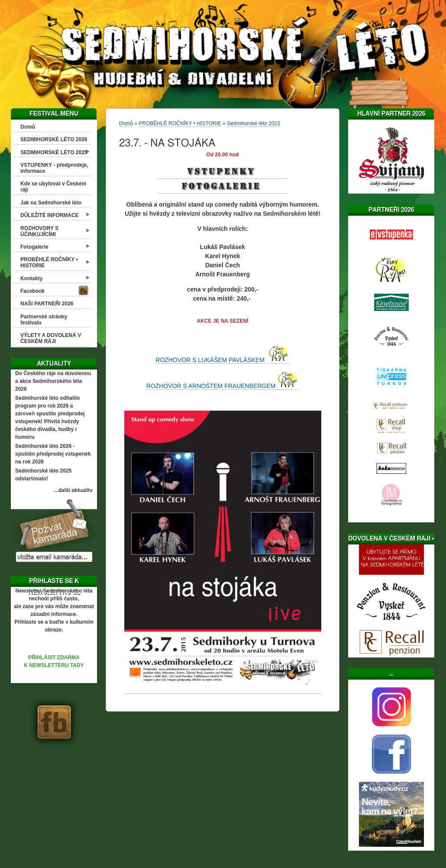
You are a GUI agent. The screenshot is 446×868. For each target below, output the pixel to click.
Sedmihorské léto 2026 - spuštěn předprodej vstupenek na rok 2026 (53, 454)
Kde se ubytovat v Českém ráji (53, 187)
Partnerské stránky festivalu (44, 320)
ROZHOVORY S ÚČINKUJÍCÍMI (39, 231)
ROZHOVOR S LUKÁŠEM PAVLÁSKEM (222, 360)
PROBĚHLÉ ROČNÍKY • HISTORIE (49, 262)
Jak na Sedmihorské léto (51, 203)
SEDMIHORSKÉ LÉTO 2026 (54, 139)
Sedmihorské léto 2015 (254, 123)
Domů (28, 127)
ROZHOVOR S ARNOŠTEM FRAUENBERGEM (223, 386)
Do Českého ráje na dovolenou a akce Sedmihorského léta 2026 (53, 381)
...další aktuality (73, 490)
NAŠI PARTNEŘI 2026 (47, 304)
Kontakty (31, 279)
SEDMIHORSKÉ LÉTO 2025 (54, 152)
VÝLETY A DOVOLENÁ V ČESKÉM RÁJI (51, 338)
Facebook (32, 291)
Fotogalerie (34, 247)
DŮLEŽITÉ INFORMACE (50, 215)
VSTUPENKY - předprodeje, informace (54, 168)
